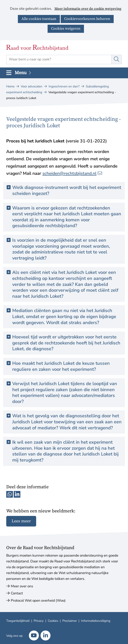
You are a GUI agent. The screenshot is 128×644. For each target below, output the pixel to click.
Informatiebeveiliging (96, 621)
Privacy (39, 621)
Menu (23, 73)
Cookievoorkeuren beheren (87, 19)
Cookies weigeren (66, 29)
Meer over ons (22, 586)
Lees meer (21, 521)
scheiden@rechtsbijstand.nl (72, 173)
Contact (17, 593)
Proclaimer (70, 621)
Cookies (53, 621)
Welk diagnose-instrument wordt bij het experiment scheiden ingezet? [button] (67, 190)
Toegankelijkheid (18, 621)
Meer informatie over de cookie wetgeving (88, 9)
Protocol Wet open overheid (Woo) (38, 601)
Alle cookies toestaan (39, 19)
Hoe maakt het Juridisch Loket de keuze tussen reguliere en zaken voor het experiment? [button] (61, 366)
